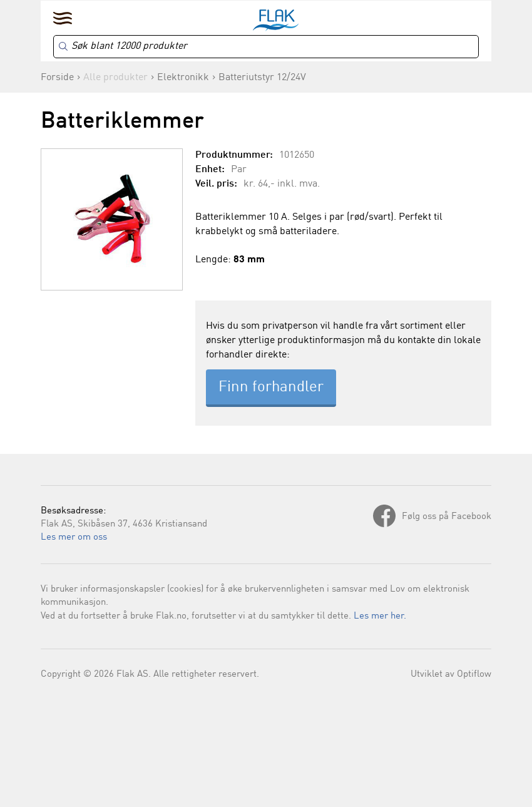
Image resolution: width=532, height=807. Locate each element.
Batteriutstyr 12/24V (262, 78)
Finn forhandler (271, 388)
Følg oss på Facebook (447, 517)
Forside (57, 78)
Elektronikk (183, 78)
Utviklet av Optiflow (451, 675)
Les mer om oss (74, 537)
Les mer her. (380, 616)
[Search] (266, 47)
